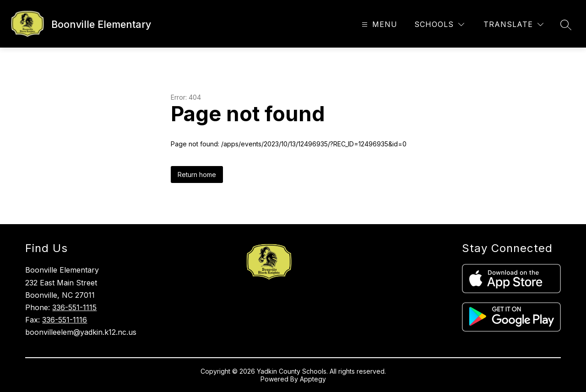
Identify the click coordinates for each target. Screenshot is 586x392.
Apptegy (313, 379)
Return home (197, 175)
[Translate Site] (513, 24)
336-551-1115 (74, 307)
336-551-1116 (65, 320)
